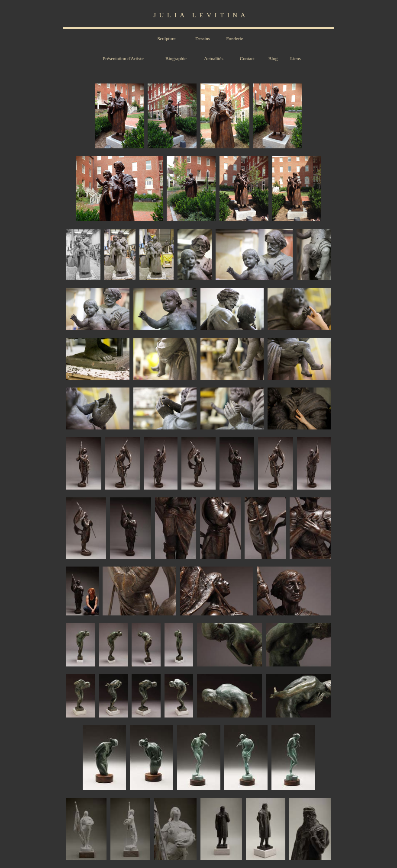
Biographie (176, 58)
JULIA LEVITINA (201, 15)
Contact (247, 58)
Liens (295, 58)
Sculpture (166, 38)
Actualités (214, 58)
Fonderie (234, 38)
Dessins (203, 38)
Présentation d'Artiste (123, 58)
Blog (273, 58)
